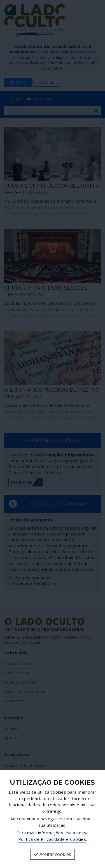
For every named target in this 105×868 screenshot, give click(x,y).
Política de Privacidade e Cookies (52, 839)
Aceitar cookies (53, 854)
